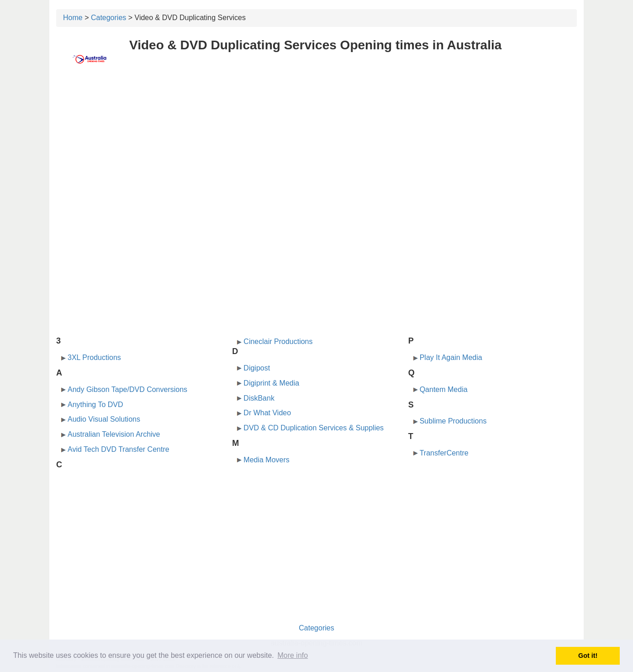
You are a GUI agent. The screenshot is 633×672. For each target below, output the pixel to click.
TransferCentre (444, 453)
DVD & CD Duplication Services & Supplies (314, 428)
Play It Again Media (451, 357)
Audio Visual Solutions (104, 419)
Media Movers (266, 460)
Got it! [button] (588, 656)
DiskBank (259, 398)
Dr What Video (267, 413)
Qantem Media (444, 389)
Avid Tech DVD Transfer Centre (119, 449)
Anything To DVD (95, 405)
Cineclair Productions (278, 341)
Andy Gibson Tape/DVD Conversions (127, 389)
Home (73, 18)
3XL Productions (94, 357)
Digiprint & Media (271, 383)
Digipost (257, 368)
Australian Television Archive (114, 434)
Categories (108, 18)
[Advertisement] (316, 145)
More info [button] (293, 655)
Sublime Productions (453, 421)
